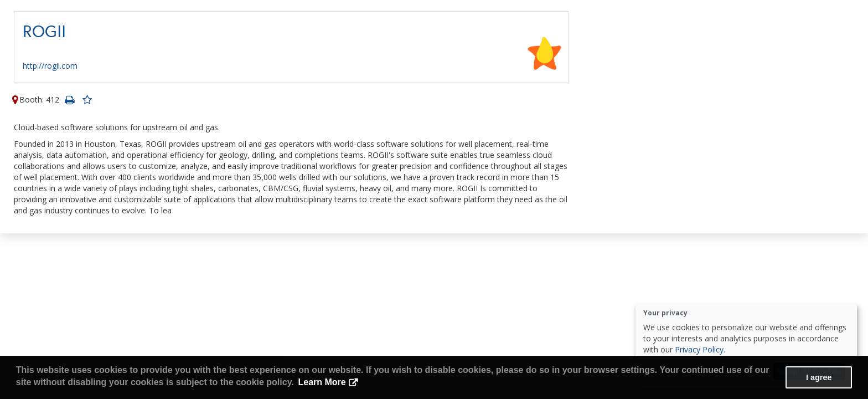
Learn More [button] (322, 382)
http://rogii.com (50, 66)
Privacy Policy (699, 349)
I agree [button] (819, 377)
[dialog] (746, 346)
